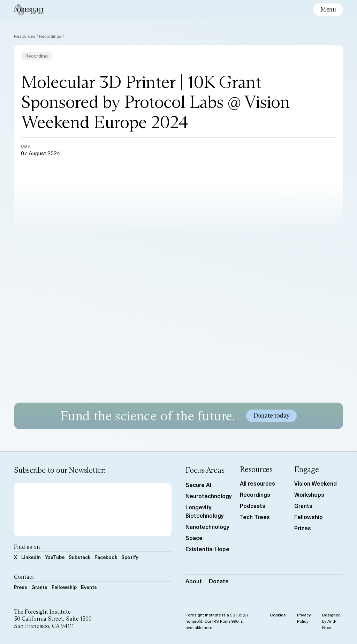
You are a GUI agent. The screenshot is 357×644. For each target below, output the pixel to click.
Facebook (106, 557)
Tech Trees (255, 517)
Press (21, 587)
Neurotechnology (209, 496)
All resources (257, 483)
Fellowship (64, 587)
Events (89, 587)
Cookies (278, 615)
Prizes (303, 528)
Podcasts (253, 506)
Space (194, 538)
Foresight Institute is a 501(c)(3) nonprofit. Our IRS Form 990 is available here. (217, 621)
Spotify (130, 557)
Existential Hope (207, 549)
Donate (219, 581)
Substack (79, 557)
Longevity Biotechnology (205, 511)
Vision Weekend (316, 483)
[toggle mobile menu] (328, 10)
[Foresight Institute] (29, 10)
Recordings (50, 36)
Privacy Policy (304, 618)
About (194, 581)
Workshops (309, 494)
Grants (39, 587)
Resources (25, 36)
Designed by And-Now (331, 621)
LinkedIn (31, 557)
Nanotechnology (207, 526)
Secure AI (198, 485)
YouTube (55, 557)
